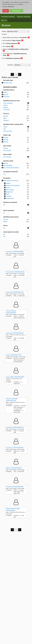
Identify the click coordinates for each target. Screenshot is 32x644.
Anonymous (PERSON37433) (15, 292)
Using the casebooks (24, 17)
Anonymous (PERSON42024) (15, 333)
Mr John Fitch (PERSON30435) (15, 272)
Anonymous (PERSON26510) (15, 427)
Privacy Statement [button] (8, 6)
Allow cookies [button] (16, 11)
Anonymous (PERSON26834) (15, 448)
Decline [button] (6, 11)
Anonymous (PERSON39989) (15, 252)
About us (4, 20)
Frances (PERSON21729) (14, 355)
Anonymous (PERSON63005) (15, 487)
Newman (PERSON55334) (14, 468)
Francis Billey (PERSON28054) (15, 377)
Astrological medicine (8, 17)
